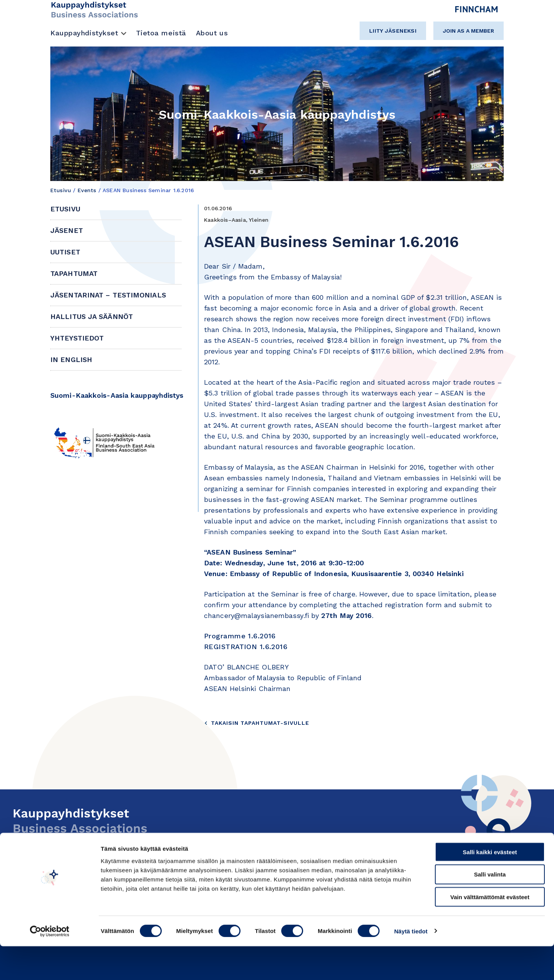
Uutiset (65, 252)
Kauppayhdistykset (84, 33)
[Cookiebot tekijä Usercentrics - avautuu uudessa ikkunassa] (50, 965)
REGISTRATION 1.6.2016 (246, 647)
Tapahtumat (74, 273)
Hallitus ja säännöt (92, 316)
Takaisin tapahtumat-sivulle (257, 723)
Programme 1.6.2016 (240, 636)
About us (212, 33)
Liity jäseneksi (393, 31)
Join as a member (469, 31)
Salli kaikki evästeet (490, 886)
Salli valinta (490, 908)
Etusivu (61, 190)
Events (87, 190)
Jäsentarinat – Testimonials (108, 295)
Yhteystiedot (77, 338)
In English (71, 360)
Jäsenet (67, 230)
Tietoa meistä (161, 33)
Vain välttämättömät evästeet (490, 931)
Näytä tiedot (411, 965)
